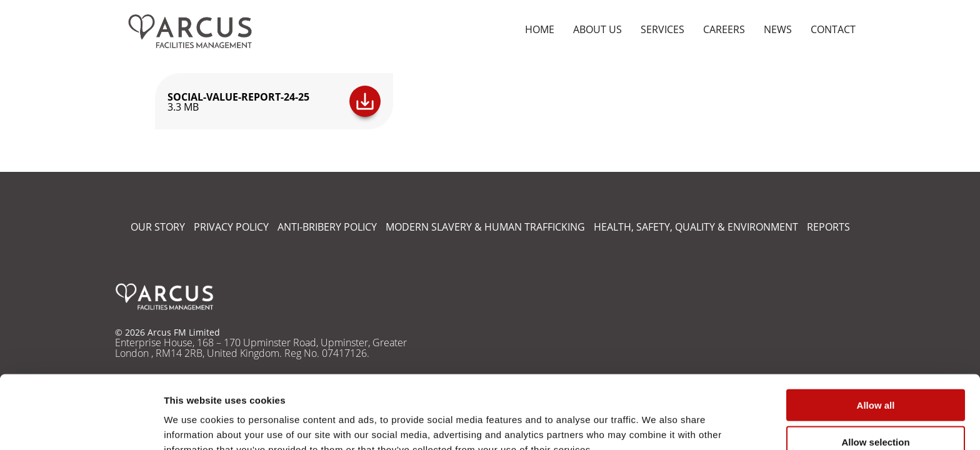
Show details (656, 425)
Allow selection (875, 377)
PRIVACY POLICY (231, 227)
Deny (876, 414)
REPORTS (828, 227)
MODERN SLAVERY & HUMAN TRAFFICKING (485, 227)
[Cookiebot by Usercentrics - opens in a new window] (81, 426)
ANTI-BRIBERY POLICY (327, 227)
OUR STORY (158, 227)
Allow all (876, 340)
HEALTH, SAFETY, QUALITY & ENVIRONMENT (696, 227)
